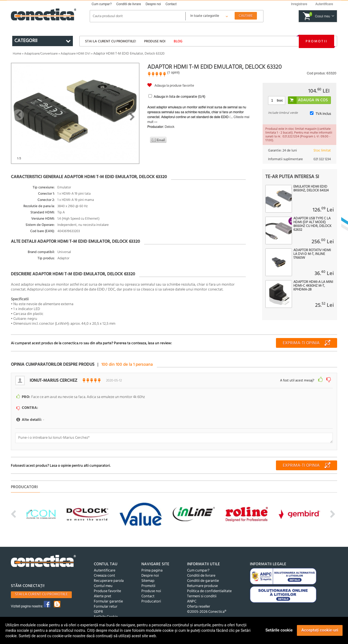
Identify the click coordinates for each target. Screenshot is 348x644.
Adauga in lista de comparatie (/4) (179, 97)
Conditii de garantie (203, 581)
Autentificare (105, 571)
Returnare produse (202, 586)
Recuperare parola (109, 581)
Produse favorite (107, 591)
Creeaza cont (104, 576)
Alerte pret (102, 596)
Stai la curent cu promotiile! (111, 41)
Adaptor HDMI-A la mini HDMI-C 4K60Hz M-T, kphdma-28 (313, 286)
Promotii (316, 41)
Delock (170, 127)
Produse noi (155, 41)
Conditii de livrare (129, 4)
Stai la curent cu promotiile (41, 594)
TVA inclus (323, 114)
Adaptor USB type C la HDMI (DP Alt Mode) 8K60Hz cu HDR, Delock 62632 (312, 224)
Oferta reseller (199, 607)
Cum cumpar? (102, 4)
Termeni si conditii (202, 596)
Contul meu (103, 586)
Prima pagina (152, 571)
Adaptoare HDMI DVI (75, 54)
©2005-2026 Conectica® (207, 612)
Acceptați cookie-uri (320, 630)
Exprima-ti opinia (301, 343)
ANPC (192, 602)
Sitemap (148, 581)
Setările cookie (279, 630)
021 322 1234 (322, 159)
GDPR (98, 612)
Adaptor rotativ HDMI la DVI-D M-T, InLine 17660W (312, 254)
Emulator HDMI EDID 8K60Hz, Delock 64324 (311, 189)
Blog (178, 41)
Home (17, 54)
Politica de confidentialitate (209, 591)
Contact (171, 4)
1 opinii (173, 72)
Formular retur (106, 607)
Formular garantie (108, 602)
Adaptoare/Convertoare (41, 54)
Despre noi (153, 4)
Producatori (151, 602)
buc (280, 100)
